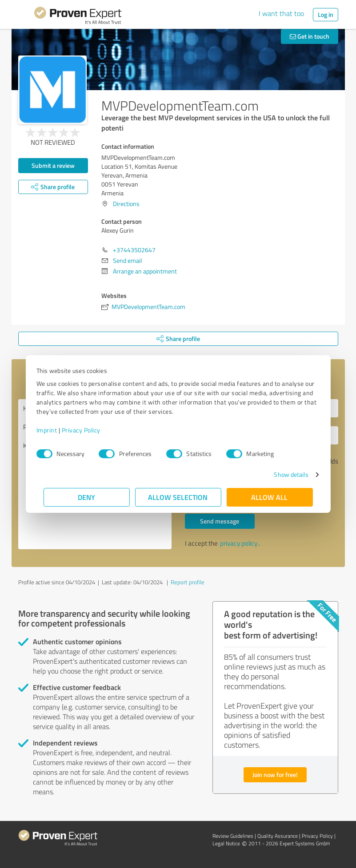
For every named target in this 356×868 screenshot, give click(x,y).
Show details (284, 474)
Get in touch (310, 36)
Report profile (188, 582)
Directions (126, 204)
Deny (86, 497)
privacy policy (239, 543)
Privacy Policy (88, 430)
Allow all (270, 497)
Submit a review (53, 165)
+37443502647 (134, 250)
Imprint (54, 430)
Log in (326, 14)
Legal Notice (226, 843)
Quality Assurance (278, 836)
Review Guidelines (233, 836)
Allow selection (178, 497)
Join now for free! (275, 775)
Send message (220, 521)
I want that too (281, 13)
